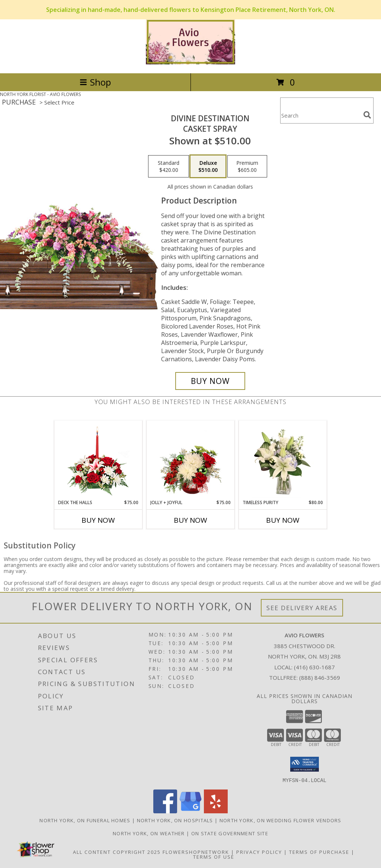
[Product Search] (320, 115)
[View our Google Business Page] (190, 811)
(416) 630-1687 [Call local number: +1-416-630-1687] (314, 667)
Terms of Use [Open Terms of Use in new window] (214, 856)
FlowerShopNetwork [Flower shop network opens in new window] (196, 852)
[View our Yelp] (216, 811)
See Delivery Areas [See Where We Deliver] (302, 608)
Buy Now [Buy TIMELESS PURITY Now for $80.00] (283, 520)
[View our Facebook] (165, 811)
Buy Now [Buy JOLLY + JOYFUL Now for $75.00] (190, 520)
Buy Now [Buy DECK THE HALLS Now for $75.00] (98, 520)
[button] (305, 764)
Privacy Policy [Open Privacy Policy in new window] (259, 852)
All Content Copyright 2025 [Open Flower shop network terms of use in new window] (117, 852)
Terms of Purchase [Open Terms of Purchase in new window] (319, 852)
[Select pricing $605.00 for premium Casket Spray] (247, 166)
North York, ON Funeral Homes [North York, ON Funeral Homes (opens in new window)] (85, 820)
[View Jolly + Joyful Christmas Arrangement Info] (191, 460)
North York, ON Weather (149, 833)
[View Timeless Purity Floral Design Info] (283, 460)
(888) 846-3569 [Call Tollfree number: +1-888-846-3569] (320, 678)
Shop (95, 82)
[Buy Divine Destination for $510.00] (210, 381)
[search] (367, 115)
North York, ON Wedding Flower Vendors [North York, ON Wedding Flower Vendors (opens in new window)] (281, 820)
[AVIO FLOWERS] (190, 62)
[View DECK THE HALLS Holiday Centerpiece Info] (98, 460)
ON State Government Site (230, 833)
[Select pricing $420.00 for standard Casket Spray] (169, 166)
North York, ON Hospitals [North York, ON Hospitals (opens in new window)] (175, 820)
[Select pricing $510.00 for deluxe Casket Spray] (208, 166)
